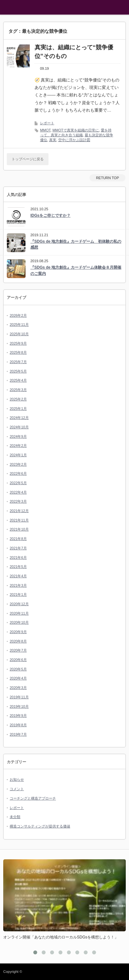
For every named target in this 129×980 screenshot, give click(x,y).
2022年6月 (18, 473)
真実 (53, 140)
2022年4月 (18, 492)
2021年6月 (18, 557)
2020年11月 (19, 613)
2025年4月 (18, 380)
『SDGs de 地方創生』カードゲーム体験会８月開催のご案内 (76, 270)
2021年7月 (18, 548)
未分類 (15, 817)
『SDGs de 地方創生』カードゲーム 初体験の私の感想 (76, 245)
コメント (17, 789)
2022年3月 (18, 501)
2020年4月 (18, 678)
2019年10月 (19, 706)
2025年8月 (18, 352)
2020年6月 (18, 660)
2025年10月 (19, 334)
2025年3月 (18, 390)
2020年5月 (18, 669)
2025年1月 (18, 409)
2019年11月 (19, 697)
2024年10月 (19, 427)
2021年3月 (18, 585)
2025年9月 (18, 343)
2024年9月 (18, 436)
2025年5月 (18, 371)
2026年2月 (18, 315)
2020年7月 (18, 650)
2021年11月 (19, 520)
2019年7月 (18, 734)
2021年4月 (18, 576)
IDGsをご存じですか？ (50, 215)
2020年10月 (19, 622)
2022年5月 (18, 483)
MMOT (45, 130)
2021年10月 (19, 529)
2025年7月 (18, 362)
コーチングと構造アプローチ (33, 798)
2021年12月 (19, 511)
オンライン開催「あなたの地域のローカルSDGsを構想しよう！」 (61, 937)
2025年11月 (19, 325)
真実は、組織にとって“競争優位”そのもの (74, 52)
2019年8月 (18, 725)
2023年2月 (18, 464)
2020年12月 (19, 604)
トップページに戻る (28, 159)
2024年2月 (18, 446)
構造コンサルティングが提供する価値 (40, 826)
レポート (47, 123)
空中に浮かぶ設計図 (74, 140)
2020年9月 (18, 632)
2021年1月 (18, 594)
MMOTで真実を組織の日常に (76, 130)
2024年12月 (19, 418)
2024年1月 (18, 455)
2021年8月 (18, 539)
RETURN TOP (107, 178)
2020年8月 (18, 641)
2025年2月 (18, 399)
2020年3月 (18, 688)
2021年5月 (18, 567)
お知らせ (17, 779)
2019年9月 (18, 716)
